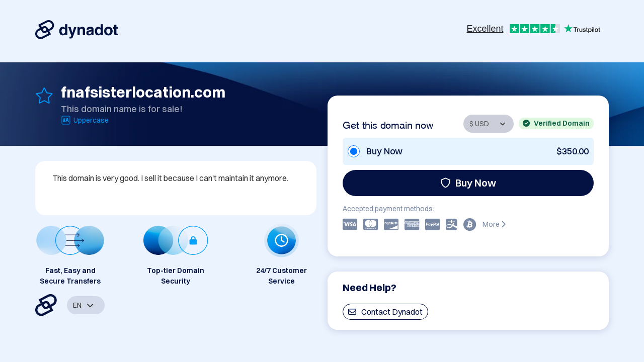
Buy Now (468, 183)
